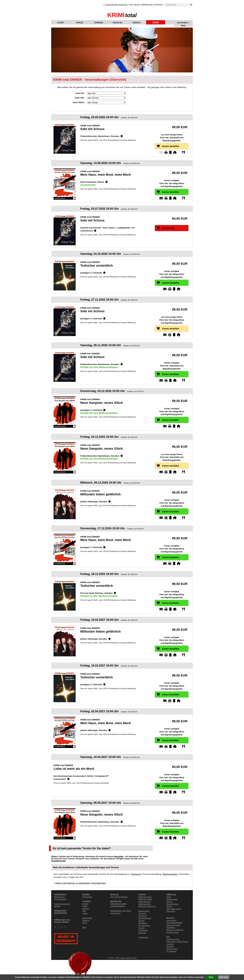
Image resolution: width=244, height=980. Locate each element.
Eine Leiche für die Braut (119, 897)
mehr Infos (224, 977)
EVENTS (137, 23)
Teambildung (143, 923)
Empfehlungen (143, 937)
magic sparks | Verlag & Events (177, 942)
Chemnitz (86, 909)
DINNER (99, 23)
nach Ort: (80, 93)
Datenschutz (171, 911)
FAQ (131, 5)
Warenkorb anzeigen (117, 5)
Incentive (141, 921)
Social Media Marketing (174, 923)
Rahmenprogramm (145, 918)
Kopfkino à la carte (173, 939)
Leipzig (85, 906)
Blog (137, 5)
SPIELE (80, 23)
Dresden (85, 904)
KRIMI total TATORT (145, 899)
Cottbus (85, 913)
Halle (84, 911)
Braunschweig (87, 918)
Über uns (170, 902)
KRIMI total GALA (144, 904)
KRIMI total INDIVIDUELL (147, 906)
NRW (84, 927)
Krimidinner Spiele (173, 932)
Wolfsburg (86, 920)
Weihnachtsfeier (170, 874)
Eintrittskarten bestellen (118, 904)
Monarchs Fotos (172, 949)
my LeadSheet (171, 951)
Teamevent (136, 874)
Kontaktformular (58, 861)
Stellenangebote (172, 899)
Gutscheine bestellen (118, 906)
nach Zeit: (80, 98)
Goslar (85, 923)
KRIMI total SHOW (145, 897)
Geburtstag (142, 933)
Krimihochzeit (143, 930)
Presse (169, 897)
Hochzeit (141, 928)
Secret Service (171, 920)
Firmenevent (143, 916)
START (61, 23)
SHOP (156, 23)
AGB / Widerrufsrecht (174, 909)
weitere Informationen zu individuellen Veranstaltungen (81, 883)
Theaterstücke (87, 897)
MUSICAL (118, 23)
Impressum (147, 5)
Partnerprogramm (172, 904)
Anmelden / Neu (183, 23)
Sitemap (169, 906)
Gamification (171, 928)
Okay (211, 977)
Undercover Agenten (173, 925)
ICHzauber (170, 946)
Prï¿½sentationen (144, 926)
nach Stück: (79, 102)
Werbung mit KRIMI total (175, 930)
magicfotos (170, 944)
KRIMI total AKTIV (145, 902)
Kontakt (159, 5)
